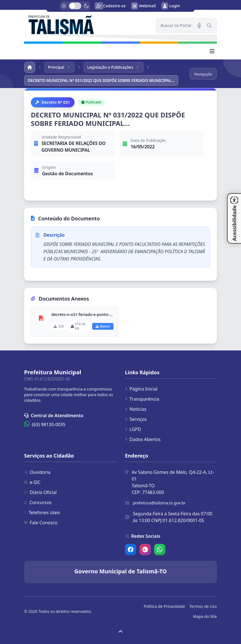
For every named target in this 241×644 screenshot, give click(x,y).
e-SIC (32, 482)
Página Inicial (141, 389)
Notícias (136, 409)
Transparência (142, 399)
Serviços (136, 419)
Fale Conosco (41, 523)
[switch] (75, 6)
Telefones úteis (42, 513)
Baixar (103, 326)
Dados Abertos (143, 439)
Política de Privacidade (164, 606)
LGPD (133, 429)
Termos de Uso (203, 606)
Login (171, 6)
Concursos (38, 502)
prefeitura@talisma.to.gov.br (159, 503)
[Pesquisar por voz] (199, 26)
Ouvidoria (37, 472)
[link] (87, 24)
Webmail (143, 6)
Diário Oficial (40, 492)
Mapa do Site (205, 616)
